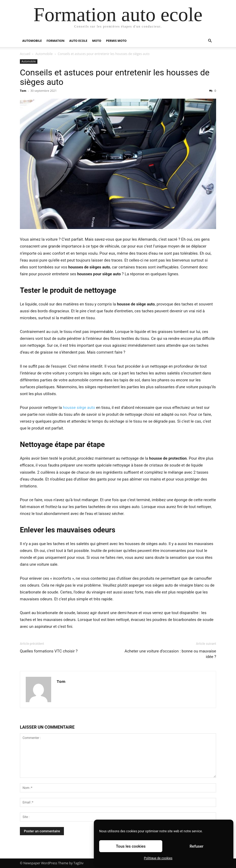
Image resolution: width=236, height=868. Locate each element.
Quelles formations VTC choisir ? (49, 651)
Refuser (196, 846)
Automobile (32, 41)
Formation (56, 41)
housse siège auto (79, 408)
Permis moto (116, 41)
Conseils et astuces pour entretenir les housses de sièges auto (115, 77)
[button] (210, 41)
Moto (97, 41)
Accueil (25, 54)
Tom (23, 91)
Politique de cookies (158, 858)
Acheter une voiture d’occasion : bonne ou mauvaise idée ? (170, 654)
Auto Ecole (78, 41)
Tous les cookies (131, 846)
